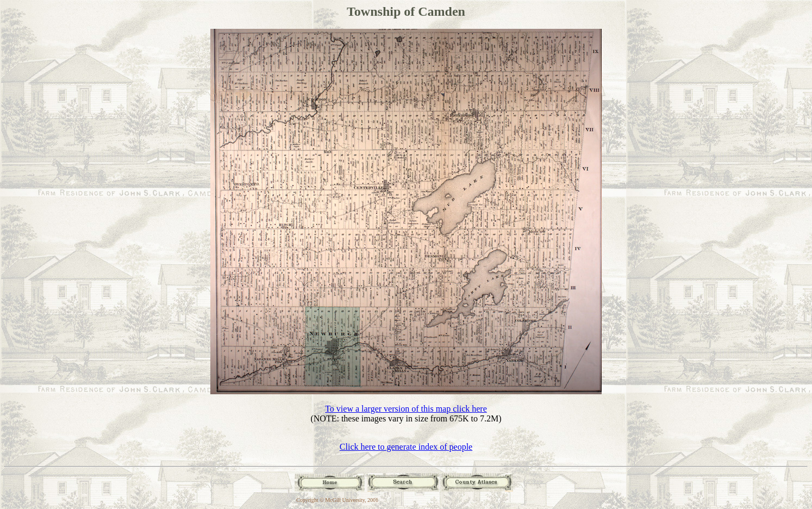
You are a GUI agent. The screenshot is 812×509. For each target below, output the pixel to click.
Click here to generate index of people (406, 447)
